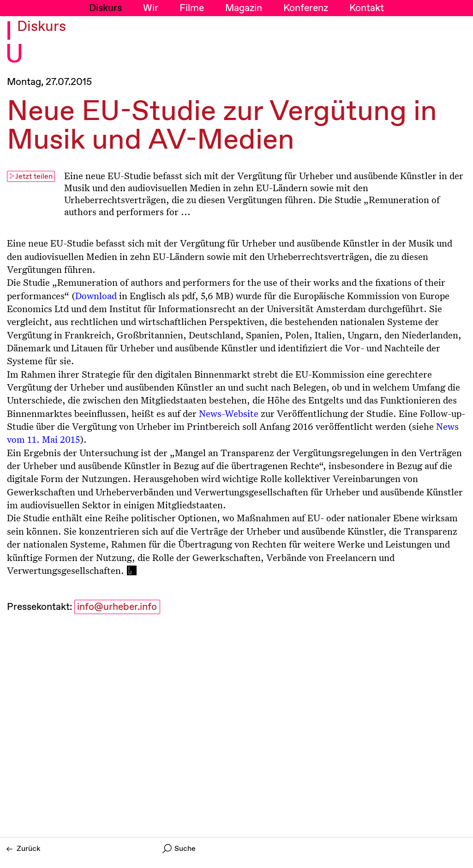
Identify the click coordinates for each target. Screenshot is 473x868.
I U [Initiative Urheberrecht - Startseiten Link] (14, 43)
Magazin (244, 8)
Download (96, 295)
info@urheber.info (117, 607)
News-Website (229, 413)
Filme (192, 8)
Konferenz (306, 8)
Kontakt (367, 8)
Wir (151, 8)
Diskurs (105, 8)
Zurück (24, 849)
